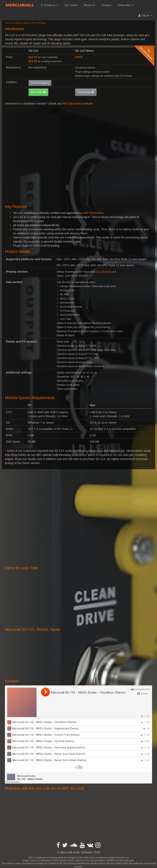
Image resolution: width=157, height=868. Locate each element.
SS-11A (100, 272)
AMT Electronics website (77, 103)
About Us (90, 5)
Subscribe (125, 5)
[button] (38, 92)
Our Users (71, 5)
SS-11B (112, 272)
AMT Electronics (93, 213)
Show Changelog (40, 83)
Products (49, 5)
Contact (106, 5)
